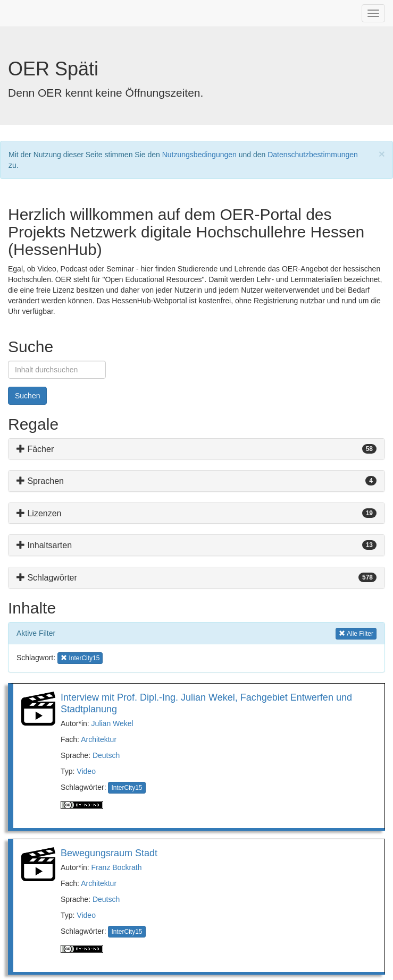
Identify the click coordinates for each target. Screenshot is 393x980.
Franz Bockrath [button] (117, 867)
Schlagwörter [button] (47, 578)
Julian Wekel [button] (112, 723)
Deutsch (106, 755)
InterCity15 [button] (80, 657)
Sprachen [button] (40, 481)
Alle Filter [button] (356, 633)
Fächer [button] (35, 449)
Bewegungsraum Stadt (109, 853)
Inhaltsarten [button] (44, 545)
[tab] (196, 449)
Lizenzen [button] (39, 513)
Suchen (27, 396)
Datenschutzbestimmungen (313, 155)
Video (86, 771)
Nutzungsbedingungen (199, 155)
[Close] (382, 154)
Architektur (99, 739)
